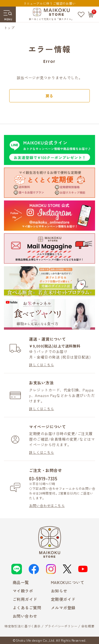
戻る (49, 96)
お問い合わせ (25, 616)
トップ (9, 28)
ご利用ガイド (25, 599)
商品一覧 (21, 582)
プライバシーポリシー (61, 626)
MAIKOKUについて (68, 582)
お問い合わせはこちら (47, 505)
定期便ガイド (63, 599)
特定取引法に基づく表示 (23, 626)
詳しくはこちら (42, 365)
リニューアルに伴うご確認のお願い (50, 3)
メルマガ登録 (63, 608)
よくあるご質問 (27, 608)
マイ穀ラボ (23, 591)
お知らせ (59, 591)
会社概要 (88, 626)
